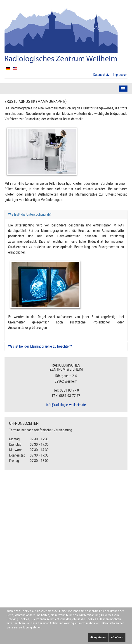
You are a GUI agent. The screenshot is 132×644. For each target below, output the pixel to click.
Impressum (120, 75)
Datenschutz (101, 75)
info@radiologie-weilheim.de (66, 405)
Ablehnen (117, 637)
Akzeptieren (98, 637)
